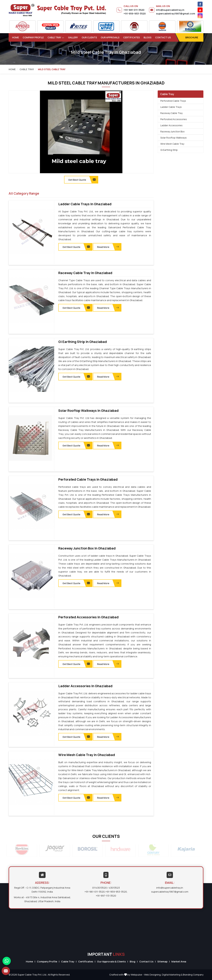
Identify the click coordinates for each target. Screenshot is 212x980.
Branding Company (193, 975)
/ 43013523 (114, 888)
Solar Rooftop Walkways (173, 138)
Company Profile (33, 37)
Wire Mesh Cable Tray (172, 144)
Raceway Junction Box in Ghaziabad (87, 548)
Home (15, 37)
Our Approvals (110, 37)
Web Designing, (153, 975)
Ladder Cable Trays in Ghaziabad (85, 204)
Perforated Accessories (174, 119)
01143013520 (100, 888)
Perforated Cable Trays (173, 101)
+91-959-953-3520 (135, 14)
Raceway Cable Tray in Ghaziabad (85, 273)
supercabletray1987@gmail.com (176, 14)
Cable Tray (56, 37)
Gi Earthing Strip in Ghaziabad (83, 342)
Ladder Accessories (171, 125)
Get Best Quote (76, 247)
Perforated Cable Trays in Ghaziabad (88, 479)
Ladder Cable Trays (171, 107)
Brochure (192, 37)
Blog (132, 962)
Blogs (147, 37)
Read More (108, 247)
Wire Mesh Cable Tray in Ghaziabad (87, 755)
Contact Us (163, 37)
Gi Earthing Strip (169, 150)
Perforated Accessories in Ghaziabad (88, 617)
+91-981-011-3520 (134, 10)
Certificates (132, 37)
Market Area (179, 962)
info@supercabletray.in (170, 10)
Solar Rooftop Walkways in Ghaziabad (88, 411)
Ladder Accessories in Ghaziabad (85, 686)
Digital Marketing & (172, 975)
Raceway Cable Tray (171, 113)
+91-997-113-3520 (106, 896)
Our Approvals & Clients (111, 962)
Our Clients (89, 37)
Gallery (73, 37)
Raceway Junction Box (172, 131)
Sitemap (162, 962)
